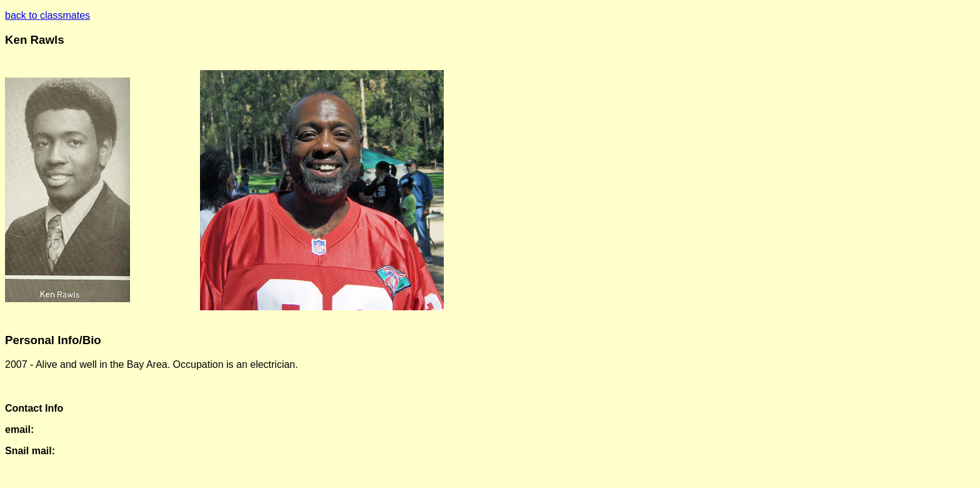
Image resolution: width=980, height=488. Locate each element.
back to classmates (47, 15)
